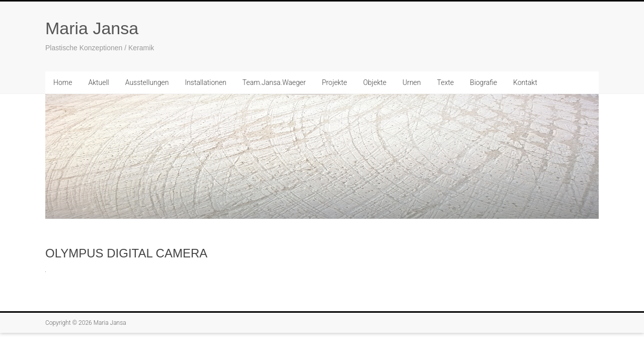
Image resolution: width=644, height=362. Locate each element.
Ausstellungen (147, 82)
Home (63, 82)
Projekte (335, 82)
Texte (446, 82)
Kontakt (525, 82)
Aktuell (98, 82)
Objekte (375, 82)
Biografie (484, 82)
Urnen (412, 82)
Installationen (205, 82)
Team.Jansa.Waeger (274, 82)
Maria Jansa (92, 28)
